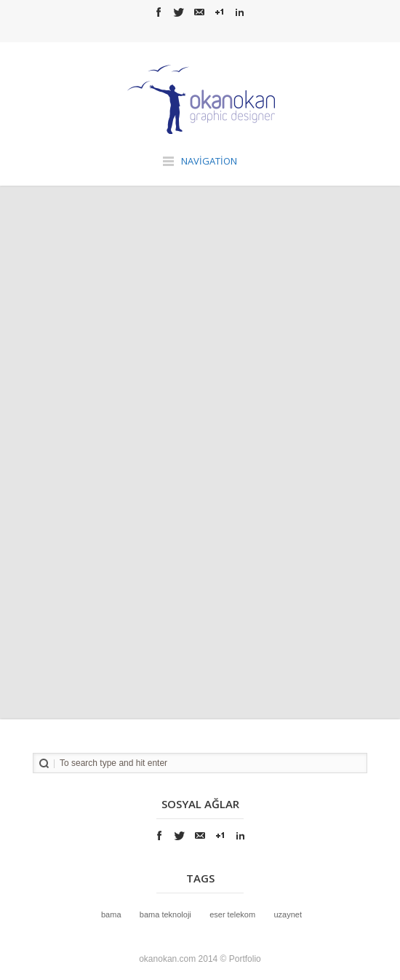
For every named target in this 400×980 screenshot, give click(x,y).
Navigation (209, 161)
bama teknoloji (165, 914)
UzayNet (288, 914)
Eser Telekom (232, 914)
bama (111, 914)
